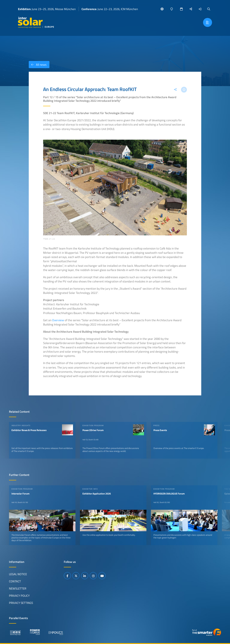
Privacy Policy (19, 596)
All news (38, 65)
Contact (15, 581)
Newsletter (18, 588)
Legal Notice (18, 574)
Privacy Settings (21, 603)
